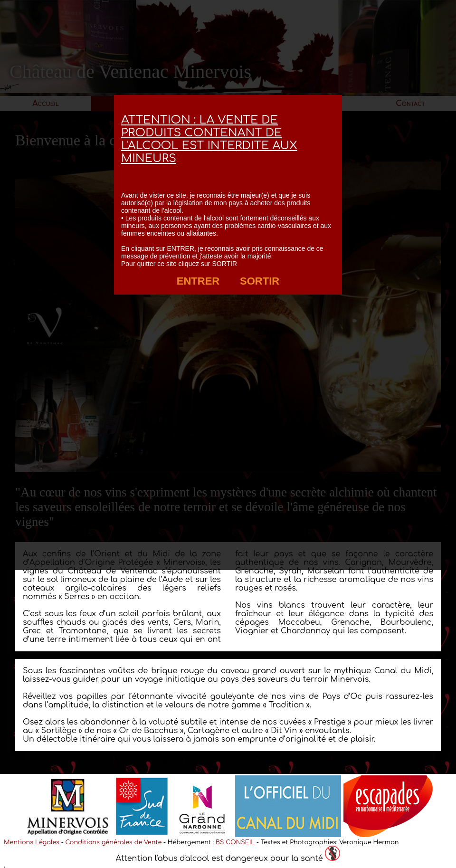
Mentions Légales (32, 842)
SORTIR (260, 281)
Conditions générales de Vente (113, 842)
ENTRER (198, 281)
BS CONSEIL (235, 842)
